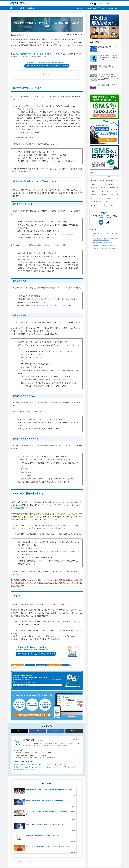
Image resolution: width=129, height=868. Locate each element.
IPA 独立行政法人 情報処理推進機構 (102, 243)
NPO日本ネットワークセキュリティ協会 (104, 246)
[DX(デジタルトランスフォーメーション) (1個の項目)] (104, 202)
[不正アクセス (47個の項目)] (112, 184)
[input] (109, 4)
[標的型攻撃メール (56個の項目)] (97, 184)
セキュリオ (73, 667)
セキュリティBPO (37, 771)
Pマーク (65, 667)
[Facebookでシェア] (38, 734)
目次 (45, 75)
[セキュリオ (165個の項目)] (97, 177)
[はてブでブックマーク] (56, 734)
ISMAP (62, 771)
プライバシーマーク (58, 768)
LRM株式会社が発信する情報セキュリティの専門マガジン (33, 4)
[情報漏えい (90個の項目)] (112, 177)
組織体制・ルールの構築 (55, 667)
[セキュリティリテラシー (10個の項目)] (110, 195)
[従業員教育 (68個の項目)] (96, 181)
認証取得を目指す (41, 667)
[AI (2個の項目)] (95, 198)
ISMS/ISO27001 (19, 768)
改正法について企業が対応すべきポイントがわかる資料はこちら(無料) (46, 66)
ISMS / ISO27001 (30, 667)
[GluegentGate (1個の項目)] (97, 205)
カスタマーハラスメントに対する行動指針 (108, 862)
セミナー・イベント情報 (109, 8)
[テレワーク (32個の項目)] (97, 191)
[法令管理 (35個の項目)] (114, 188)
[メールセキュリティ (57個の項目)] (111, 181)
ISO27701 (46, 768)
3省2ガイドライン (51, 771)
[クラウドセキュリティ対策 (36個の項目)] (99, 188)
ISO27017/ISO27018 (33, 768)
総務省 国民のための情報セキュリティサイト (105, 248)
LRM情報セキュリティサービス (23, 773)
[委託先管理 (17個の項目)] (112, 191)
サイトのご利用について (97, 860)
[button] (119, 4)
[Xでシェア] (19, 734)
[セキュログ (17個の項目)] (95, 195)
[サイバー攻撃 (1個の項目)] (112, 205)
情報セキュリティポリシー (113, 860)
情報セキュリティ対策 (17, 667)
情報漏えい (15, 670)
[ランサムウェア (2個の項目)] (110, 198)
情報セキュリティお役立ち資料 (87, 8)
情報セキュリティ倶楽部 (21, 771)
